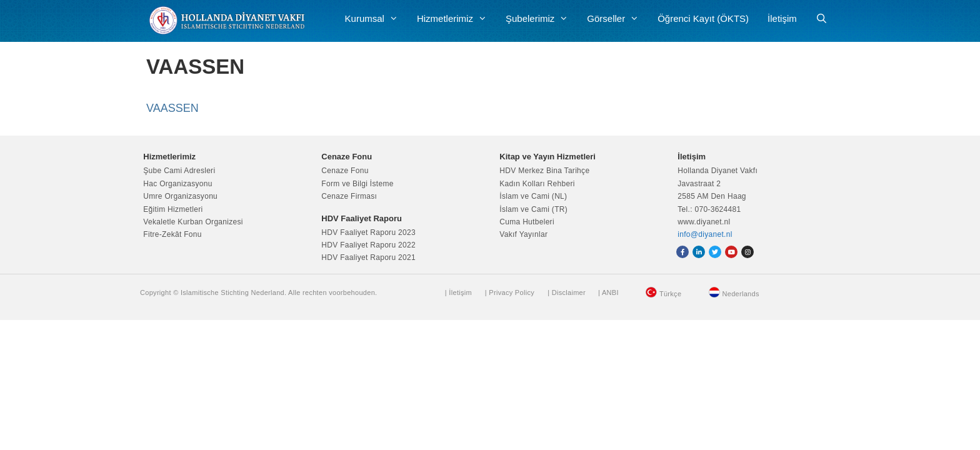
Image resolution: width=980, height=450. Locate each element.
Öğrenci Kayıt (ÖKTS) (703, 18)
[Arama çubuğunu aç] (822, 19)
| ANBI (608, 292)
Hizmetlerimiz (457, 19)
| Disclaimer (567, 292)
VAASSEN (172, 108)
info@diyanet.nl (705, 234)
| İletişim (458, 292)
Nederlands (741, 294)
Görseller (617, 19)
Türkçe (670, 294)
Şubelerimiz (542, 19)
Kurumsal (376, 19)
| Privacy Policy (510, 292)
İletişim (782, 18)
